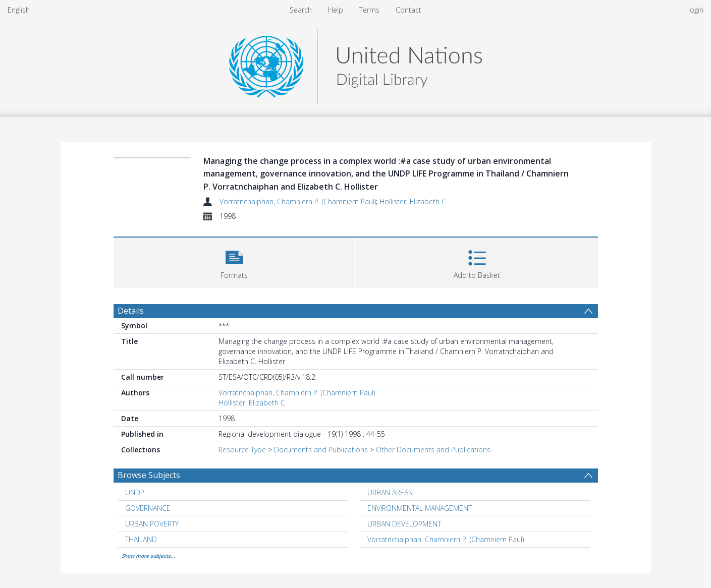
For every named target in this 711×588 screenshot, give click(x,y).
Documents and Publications (321, 450)
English (19, 10)
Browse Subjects (149, 475)
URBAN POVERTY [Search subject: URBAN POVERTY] (152, 524)
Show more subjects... (148, 556)
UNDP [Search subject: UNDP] (135, 492)
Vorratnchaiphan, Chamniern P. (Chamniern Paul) (298, 201)
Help (336, 10)
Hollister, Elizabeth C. (414, 201)
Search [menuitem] (301, 10)
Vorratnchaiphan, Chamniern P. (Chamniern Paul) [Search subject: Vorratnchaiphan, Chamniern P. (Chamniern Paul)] (446, 539)
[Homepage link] (355, 64)
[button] (234, 261)
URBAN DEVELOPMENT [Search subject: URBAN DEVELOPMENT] (404, 524)
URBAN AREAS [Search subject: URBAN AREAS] (390, 492)
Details (131, 311)
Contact (408, 10)
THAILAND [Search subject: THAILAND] (141, 539)
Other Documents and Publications (433, 450)
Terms (369, 10)
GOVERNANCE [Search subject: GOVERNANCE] (148, 508)
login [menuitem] (696, 10)
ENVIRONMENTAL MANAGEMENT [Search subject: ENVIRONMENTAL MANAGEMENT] (420, 508)
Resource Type (242, 450)
